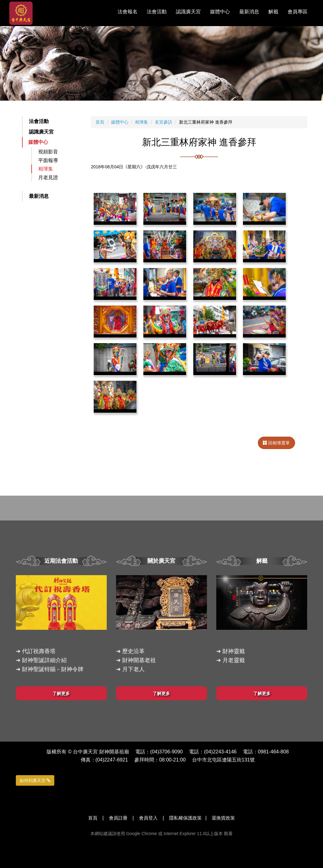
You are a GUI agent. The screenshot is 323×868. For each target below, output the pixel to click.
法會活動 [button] (157, 12)
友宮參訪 (164, 122)
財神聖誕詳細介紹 (44, 660)
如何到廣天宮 (35, 780)
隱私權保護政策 (185, 818)
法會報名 (128, 12)
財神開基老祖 (139, 660)
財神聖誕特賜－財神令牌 (53, 669)
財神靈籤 (234, 651)
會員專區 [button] (298, 12)
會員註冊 (118, 818)
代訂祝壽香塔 (39, 651)
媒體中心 (38, 142)
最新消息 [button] (249, 12)
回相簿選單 (276, 443)
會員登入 (148, 818)
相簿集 (46, 169)
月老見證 (48, 177)
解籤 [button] (273, 12)
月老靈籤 (234, 660)
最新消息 (39, 196)
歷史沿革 (133, 651)
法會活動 (39, 121)
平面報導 (48, 160)
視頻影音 (48, 152)
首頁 (100, 122)
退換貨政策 (223, 818)
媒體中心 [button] (220, 12)
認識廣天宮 (41, 132)
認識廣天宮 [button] (188, 12)
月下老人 (133, 669)
